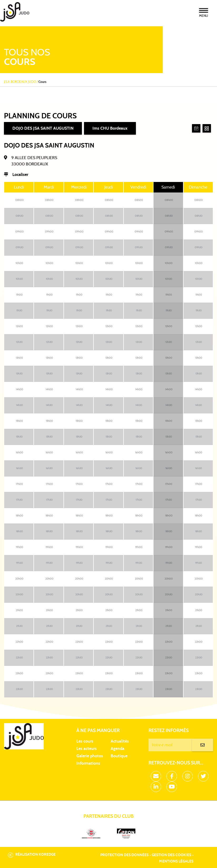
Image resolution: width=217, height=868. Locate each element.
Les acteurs (87, 749)
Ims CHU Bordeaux (110, 128)
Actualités (120, 741)
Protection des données (124, 855)
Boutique (119, 756)
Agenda (117, 749)
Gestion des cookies (171, 855)
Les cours (85, 741)
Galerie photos (90, 756)
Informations (88, 763)
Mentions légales (176, 861)
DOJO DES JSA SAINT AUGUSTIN (43, 128)
